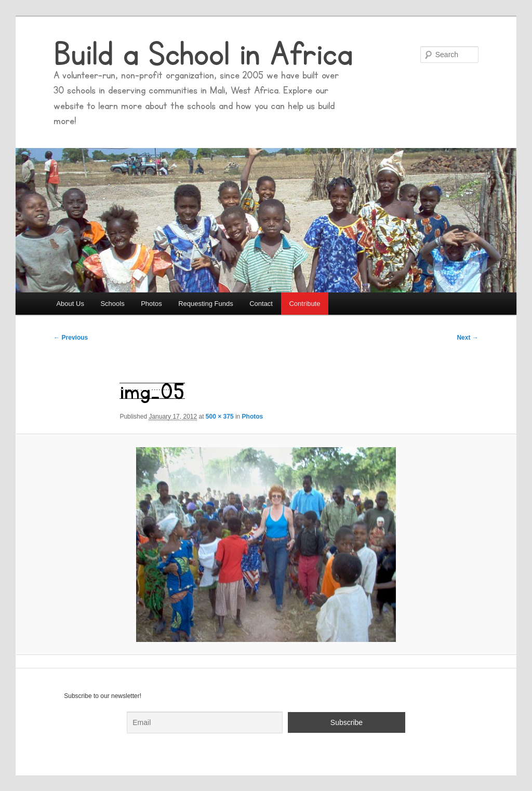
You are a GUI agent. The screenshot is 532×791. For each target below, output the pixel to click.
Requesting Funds (206, 304)
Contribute (304, 304)
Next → (467, 338)
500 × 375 (220, 417)
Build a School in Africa (203, 55)
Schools (112, 304)
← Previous (71, 338)
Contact (261, 304)
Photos (151, 304)
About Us (70, 304)
